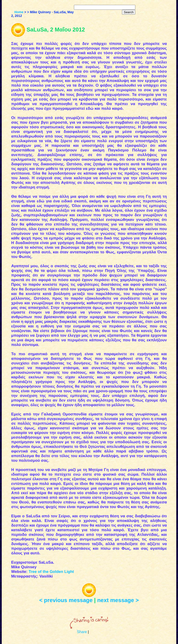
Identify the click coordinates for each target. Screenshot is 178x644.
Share (82, 632)
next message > (118, 600)
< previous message (66, 600)
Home (19, 12)
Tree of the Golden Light (51, 572)
